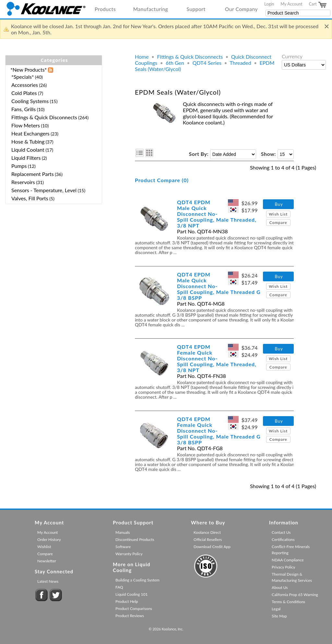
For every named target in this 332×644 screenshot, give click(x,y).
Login (269, 4)
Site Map (279, 616)
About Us (280, 587)
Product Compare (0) (162, 180)
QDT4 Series (207, 63)
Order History (49, 539)
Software (123, 547)
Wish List (278, 214)
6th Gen (175, 63)
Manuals (123, 532)
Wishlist (44, 547)
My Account (291, 4)
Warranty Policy (129, 554)
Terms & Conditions (288, 602)
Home (142, 57)
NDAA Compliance (288, 560)
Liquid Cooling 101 (131, 594)
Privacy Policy (283, 567)
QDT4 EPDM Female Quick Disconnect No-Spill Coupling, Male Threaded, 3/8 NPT (217, 358)
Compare (278, 222)
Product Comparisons (134, 609)
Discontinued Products (135, 539)
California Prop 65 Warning (295, 595)
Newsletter (47, 561)
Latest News (48, 581)
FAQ (119, 587)
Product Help (127, 601)
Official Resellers (208, 539)
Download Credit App (212, 547)
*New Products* (29, 70)
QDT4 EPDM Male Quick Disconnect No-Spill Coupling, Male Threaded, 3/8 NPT (217, 214)
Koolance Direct (207, 532)
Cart (318, 5)
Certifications (283, 539)
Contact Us (281, 532)
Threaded (240, 63)
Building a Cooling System (137, 580)
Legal (276, 609)
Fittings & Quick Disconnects (190, 57)
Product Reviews (130, 616)
